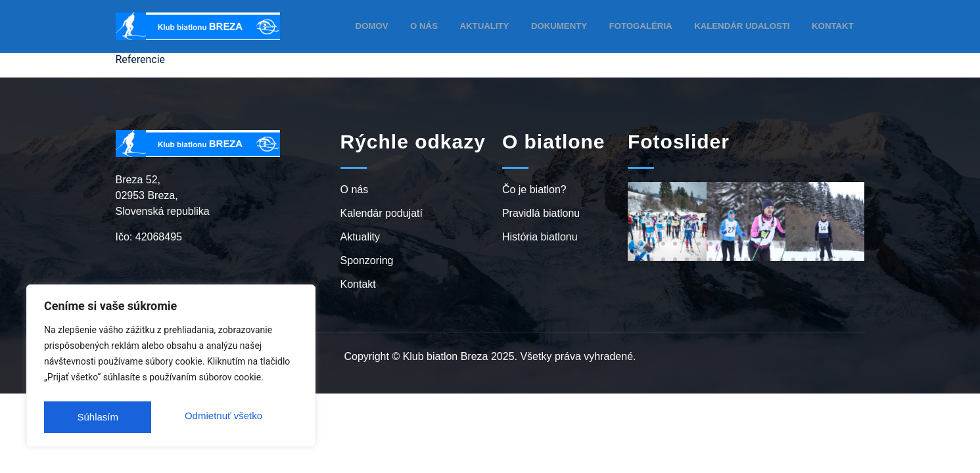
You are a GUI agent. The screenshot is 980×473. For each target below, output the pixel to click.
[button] (640, 165)
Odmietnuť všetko (115, 417)
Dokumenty (574, 26)
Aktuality (503, 26)
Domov (393, 26)
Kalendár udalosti (748, 26)
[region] (171, 369)
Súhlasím (245, 417)
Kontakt (834, 26)
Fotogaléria (652, 26)
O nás (444, 26)
